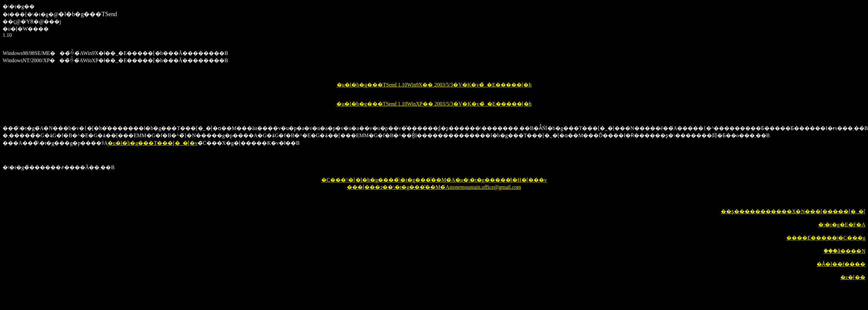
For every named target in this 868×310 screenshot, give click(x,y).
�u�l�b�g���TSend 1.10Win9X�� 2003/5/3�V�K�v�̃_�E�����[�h (434, 85)
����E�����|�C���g (826, 238)
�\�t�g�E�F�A (842, 225)
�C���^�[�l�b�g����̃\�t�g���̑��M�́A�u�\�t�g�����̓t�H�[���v (434, 180)
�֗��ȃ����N (844, 251)
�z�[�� (853, 277)
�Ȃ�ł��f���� (841, 264)
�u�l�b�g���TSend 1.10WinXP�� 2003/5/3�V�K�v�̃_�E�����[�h (434, 104)
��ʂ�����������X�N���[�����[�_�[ (793, 211)
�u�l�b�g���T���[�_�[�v (153, 143)
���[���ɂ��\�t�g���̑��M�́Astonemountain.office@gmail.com (434, 187)
